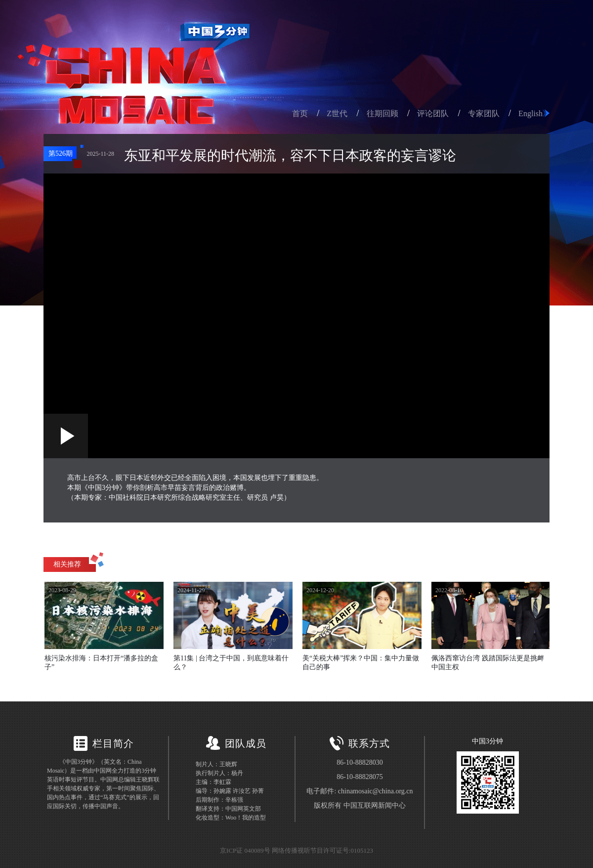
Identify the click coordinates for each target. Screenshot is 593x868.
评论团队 (433, 113)
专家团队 (484, 113)
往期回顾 (382, 113)
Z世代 (337, 113)
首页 (300, 113)
